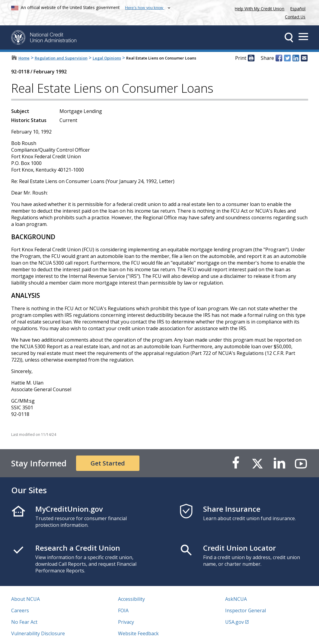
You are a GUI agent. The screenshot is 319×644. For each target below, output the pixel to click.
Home (24, 58)
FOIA (123, 610)
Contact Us (295, 17)
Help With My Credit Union (258, 8)
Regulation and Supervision (61, 58)
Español (298, 9)
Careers (20, 610)
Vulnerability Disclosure (38, 633)
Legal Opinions (107, 58)
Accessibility (131, 599)
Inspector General (246, 610)
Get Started (108, 463)
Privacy (126, 622)
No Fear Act (24, 622)
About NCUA (26, 599)
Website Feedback (138, 633)
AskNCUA (236, 599)
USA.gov (234, 622)
